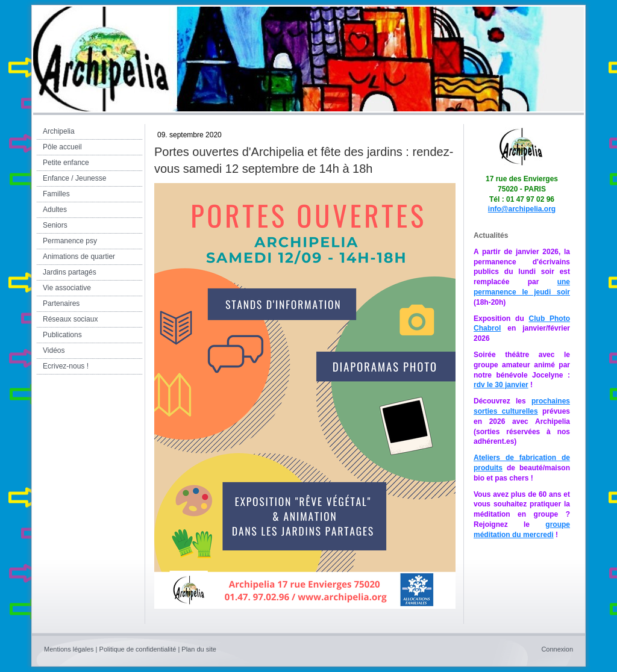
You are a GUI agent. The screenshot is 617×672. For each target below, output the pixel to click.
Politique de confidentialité (138, 649)
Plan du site (199, 649)
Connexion (557, 649)
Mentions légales (69, 649)
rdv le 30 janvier (501, 385)
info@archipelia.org (522, 209)
